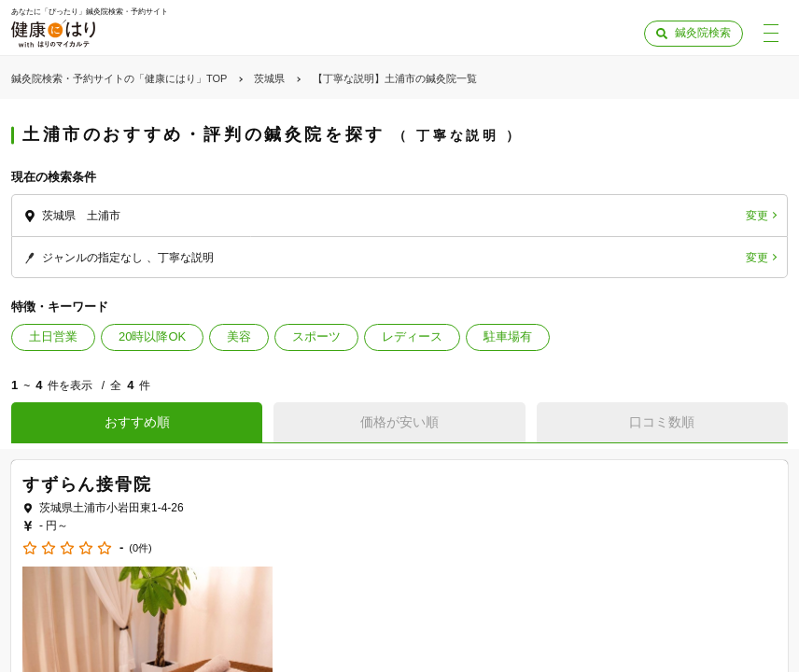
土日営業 (53, 336)
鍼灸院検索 (703, 33)
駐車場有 (508, 336)
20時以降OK (152, 336)
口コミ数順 (662, 422)
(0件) (140, 548)
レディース (412, 336)
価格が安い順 (399, 422)
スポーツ (316, 336)
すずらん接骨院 (87, 484)
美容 (239, 336)
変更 (757, 216)
